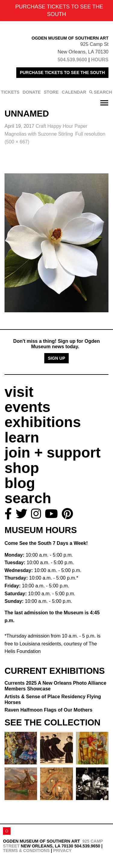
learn (22, 437)
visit (19, 392)
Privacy (62, 850)
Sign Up (57, 358)
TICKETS (10, 92)
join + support (53, 453)
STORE (51, 92)
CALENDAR (74, 92)
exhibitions (43, 422)
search (28, 498)
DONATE (32, 92)
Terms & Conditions (26, 850)
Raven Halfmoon (49, 710)
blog (20, 483)
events (27, 407)
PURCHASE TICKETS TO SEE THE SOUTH (62, 72)
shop (22, 468)
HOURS (100, 60)
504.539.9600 (72, 60)
